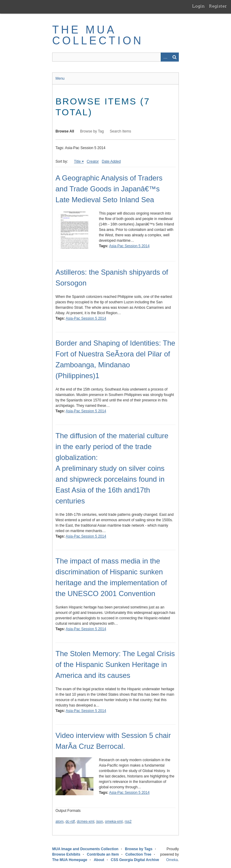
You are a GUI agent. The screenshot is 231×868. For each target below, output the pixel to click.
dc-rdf (70, 822)
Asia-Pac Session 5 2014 (129, 246)
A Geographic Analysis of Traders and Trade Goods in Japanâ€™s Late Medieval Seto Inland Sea (109, 189)
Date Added (111, 161)
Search (174, 57)
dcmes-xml (86, 822)
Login (198, 6)
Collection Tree (138, 854)
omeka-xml (114, 822)
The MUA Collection (98, 35)
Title (77, 161)
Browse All (65, 131)
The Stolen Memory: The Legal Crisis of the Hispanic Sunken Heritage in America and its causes (115, 664)
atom (60, 822)
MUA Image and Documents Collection (85, 849)
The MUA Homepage (70, 860)
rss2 (128, 822)
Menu (60, 78)
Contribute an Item (103, 854)
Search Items (120, 131)
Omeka (172, 860)
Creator (93, 161)
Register (218, 6)
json (100, 822)
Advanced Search (165, 57)
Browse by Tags (139, 849)
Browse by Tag (92, 131)
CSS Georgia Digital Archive (135, 860)
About (99, 860)
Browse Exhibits (66, 854)
